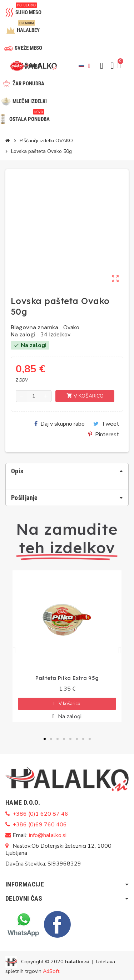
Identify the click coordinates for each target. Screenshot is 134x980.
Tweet (106, 424)
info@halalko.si (48, 835)
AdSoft (51, 971)
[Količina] (34, 396)
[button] (101, 66)
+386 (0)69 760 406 (40, 825)
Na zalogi (23, 335)
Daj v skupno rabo (59, 424)
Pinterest (104, 435)
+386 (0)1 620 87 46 (40, 814)
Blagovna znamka (34, 327)
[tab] (67, 471)
